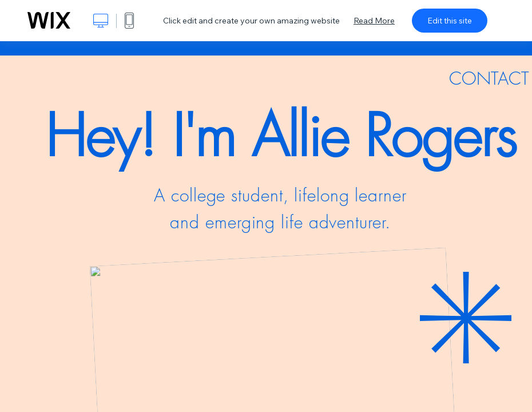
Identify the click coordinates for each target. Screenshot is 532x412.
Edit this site (450, 21)
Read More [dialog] (374, 21)
